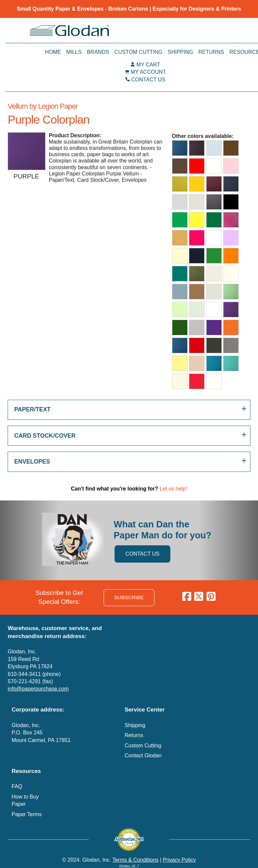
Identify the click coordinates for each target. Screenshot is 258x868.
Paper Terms (27, 814)
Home (53, 52)
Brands (98, 52)
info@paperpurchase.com (38, 689)
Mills (74, 52)
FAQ (17, 786)
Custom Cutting (138, 52)
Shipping (180, 52)
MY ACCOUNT (148, 72)
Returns (211, 52)
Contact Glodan (143, 756)
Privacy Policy (179, 860)
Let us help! (173, 489)
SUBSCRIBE (129, 597)
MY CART (148, 65)
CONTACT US (148, 80)
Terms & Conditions (135, 860)
